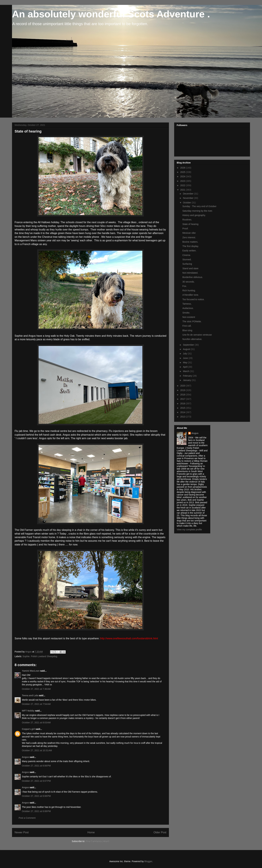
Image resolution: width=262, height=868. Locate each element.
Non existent (189, 317)
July (185, 354)
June (186, 358)
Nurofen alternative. (192, 339)
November (188, 198)
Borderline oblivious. (193, 277)
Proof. (185, 229)
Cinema (186, 255)
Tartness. (187, 304)
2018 (183, 395)
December (188, 194)
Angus (25, 757)
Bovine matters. (190, 242)
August (187, 349)
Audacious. (188, 308)
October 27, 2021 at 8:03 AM (36, 723)
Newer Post (22, 832)
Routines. (187, 220)
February (188, 376)
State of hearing (190, 224)
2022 (183, 185)
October (187, 203)
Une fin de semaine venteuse (197, 335)
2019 (183, 390)
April (185, 367)
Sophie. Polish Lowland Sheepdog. (40, 656)
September (189, 345)
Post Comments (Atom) (97, 841)
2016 (183, 404)
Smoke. (186, 313)
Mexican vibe (189, 233)
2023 (183, 181)
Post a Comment (27, 818)
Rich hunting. (189, 290)
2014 (183, 412)
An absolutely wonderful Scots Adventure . (111, 14)
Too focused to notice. (193, 299)
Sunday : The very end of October (199, 206)
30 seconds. (189, 282)
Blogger (148, 861)
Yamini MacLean (31, 671)
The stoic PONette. (192, 321)
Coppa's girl (28, 729)
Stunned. (187, 259)
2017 (183, 399)
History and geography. (194, 215)
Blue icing (187, 330)
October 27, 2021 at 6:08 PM (36, 796)
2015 (183, 408)
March (186, 371)
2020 (183, 386)
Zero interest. (189, 237)
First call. (187, 326)
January (187, 380)
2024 (183, 176)
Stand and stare (190, 268)
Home (91, 832)
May (185, 362)
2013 (183, 417)
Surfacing (187, 264)
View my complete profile (189, 530)
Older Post (160, 832)
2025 (183, 172)
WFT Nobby (28, 711)
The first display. (191, 246)
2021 (183, 190)
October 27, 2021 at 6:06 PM (36, 766)
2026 (183, 168)
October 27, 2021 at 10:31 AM (37, 750)
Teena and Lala (30, 695)
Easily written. (189, 251)
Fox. (185, 286)
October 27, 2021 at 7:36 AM (36, 689)
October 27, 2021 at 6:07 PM (36, 781)
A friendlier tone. (191, 295)
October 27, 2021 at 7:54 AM (36, 704)
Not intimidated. (190, 273)
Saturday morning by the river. (198, 211)
